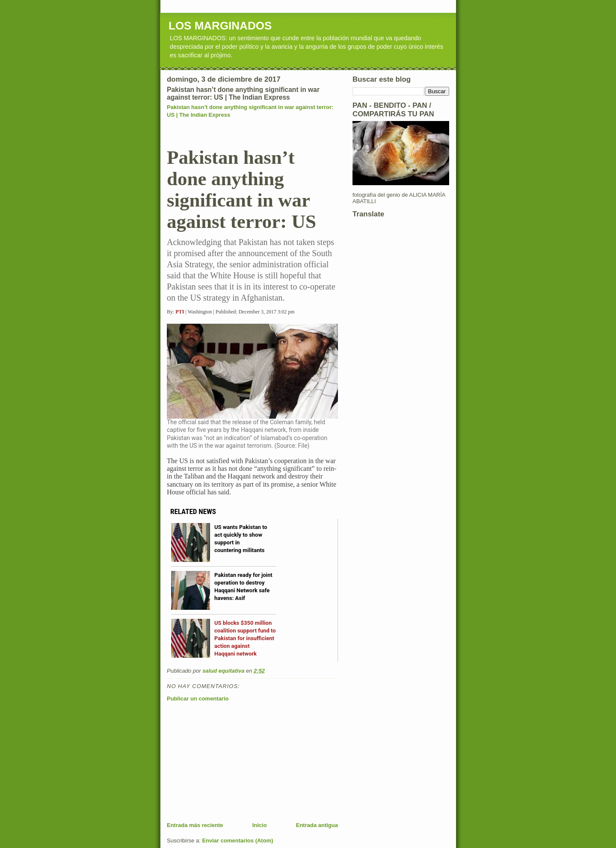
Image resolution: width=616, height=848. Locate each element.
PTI (180, 312)
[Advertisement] (231, 762)
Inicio (260, 825)
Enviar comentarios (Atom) (237, 841)
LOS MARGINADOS (220, 26)
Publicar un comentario (198, 699)
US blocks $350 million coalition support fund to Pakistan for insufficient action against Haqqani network (245, 638)
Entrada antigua (317, 825)
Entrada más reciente (195, 825)
